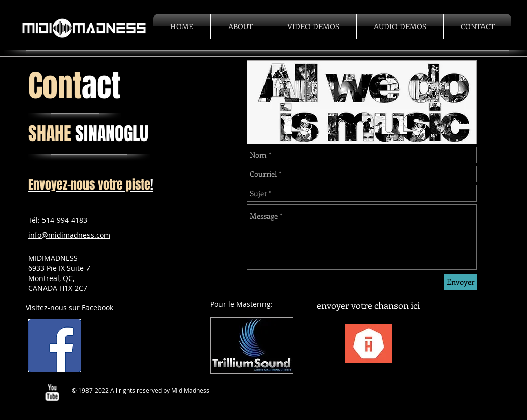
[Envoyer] (460, 282)
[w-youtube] (52, 392)
